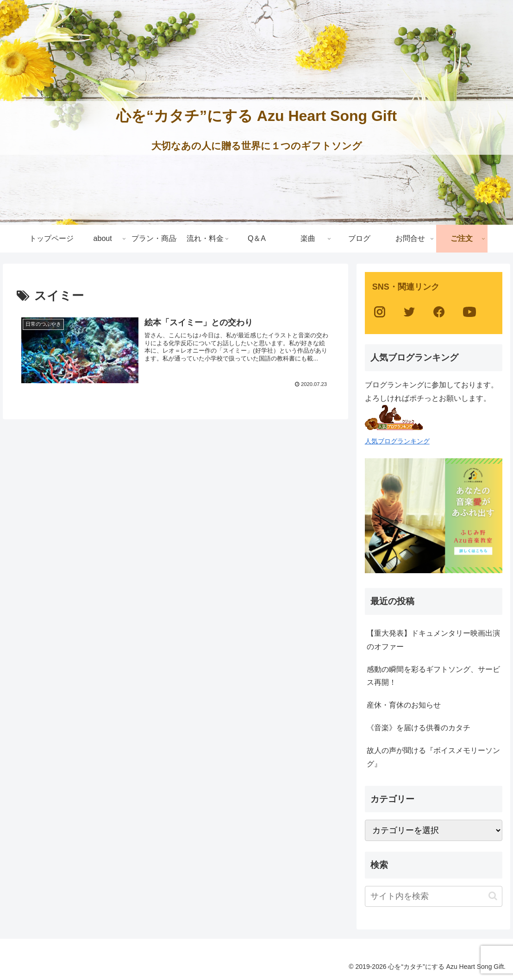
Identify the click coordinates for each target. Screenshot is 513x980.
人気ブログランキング (397, 441)
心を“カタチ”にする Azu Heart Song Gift (256, 116)
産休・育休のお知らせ (404, 705)
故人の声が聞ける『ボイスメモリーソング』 (433, 757)
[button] (493, 896)
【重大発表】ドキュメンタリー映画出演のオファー (433, 640)
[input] (434, 896)
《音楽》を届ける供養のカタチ (419, 728)
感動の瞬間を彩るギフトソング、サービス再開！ (433, 676)
